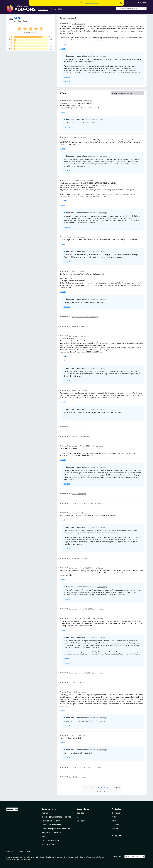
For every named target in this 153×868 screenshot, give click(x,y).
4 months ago (87, 101)
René (74, 271)
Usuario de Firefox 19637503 (82, 568)
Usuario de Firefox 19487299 (82, 503)
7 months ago (81, 494)
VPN (114, 817)
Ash (73, 237)
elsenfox (75, 326)
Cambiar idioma (117, 856)
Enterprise (81, 821)
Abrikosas (75, 427)
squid (74, 24)
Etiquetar (63, 49)
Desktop (80, 813)
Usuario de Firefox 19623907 (82, 673)
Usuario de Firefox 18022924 (82, 446)
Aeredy (74, 513)
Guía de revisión (49, 844)
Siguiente (117, 787)
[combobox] (131, 8)
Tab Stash (19, 18)
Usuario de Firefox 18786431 (82, 609)
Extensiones (43, 9)
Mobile (80, 817)
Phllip (74, 494)
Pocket (115, 829)
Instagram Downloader (80, 317)
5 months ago (81, 271)
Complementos (49, 809)
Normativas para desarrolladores (56, 829)
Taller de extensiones (51, 821)
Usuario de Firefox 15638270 (82, 767)
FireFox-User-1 (77, 180)
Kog (73, 682)
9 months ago (98, 767)
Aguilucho (75, 336)
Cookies (20, 851)
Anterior (87, 787)
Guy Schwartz (77, 101)
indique (21, 857)
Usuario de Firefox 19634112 (82, 619)
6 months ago (84, 427)
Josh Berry (22, 21)
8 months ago (80, 682)
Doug (74, 137)
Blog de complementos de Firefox (56, 817)
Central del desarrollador (52, 825)
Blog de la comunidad (51, 833)
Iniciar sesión (142, 2)
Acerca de (46, 813)
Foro (44, 837)
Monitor (115, 825)
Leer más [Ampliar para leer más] (63, 44)
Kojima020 (75, 436)
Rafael (74, 390)
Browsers (116, 813)
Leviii (74, 692)
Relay (114, 821)
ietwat (74, 558)
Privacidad (10, 851)
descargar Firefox (92, 3)
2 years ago (81, 24)
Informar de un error (50, 840)
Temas (53, 9)
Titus (74, 777)
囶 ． (74, 735)
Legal (28, 851)
